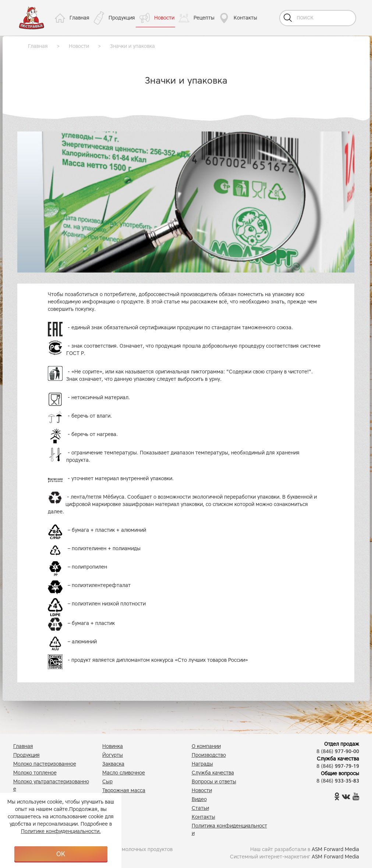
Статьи (200, 808)
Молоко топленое (35, 773)
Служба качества (213, 773)
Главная (79, 18)
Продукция (122, 18)
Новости (164, 18)
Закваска (113, 764)
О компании (206, 746)
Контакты (245, 18)
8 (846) (338, 751)
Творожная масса (124, 790)
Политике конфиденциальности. (61, 831)
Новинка (113, 746)
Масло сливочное (124, 773)
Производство (209, 755)
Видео (199, 799)
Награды (202, 764)
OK (61, 854)
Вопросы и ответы (214, 782)
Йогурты (113, 755)
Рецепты (204, 18)
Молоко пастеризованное (45, 764)
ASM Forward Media (335, 849)
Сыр (107, 782)
